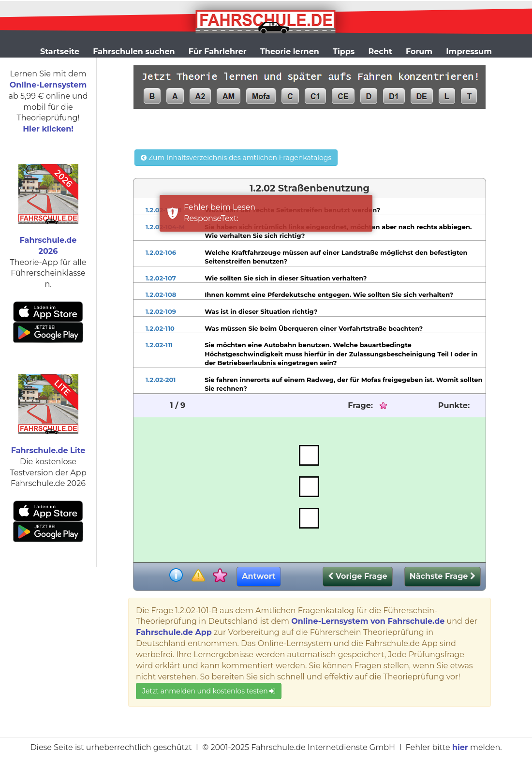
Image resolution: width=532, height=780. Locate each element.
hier (460, 747)
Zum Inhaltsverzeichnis (236, 158)
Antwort (259, 576)
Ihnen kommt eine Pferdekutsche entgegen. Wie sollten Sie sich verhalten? (329, 294)
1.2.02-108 (161, 294)
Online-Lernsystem (48, 85)
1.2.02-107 (161, 278)
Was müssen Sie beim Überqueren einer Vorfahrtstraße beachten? (314, 328)
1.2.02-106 (161, 252)
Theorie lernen (290, 52)
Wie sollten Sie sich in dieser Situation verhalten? (286, 278)
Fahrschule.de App (174, 632)
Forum (419, 52)
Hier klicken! (48, 129)
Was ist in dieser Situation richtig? (261, 311)
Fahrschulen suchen (134, 52)
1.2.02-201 (161, 380)
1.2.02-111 (159, 345)
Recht (380, 52)
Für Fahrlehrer (218, 52)
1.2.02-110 (160, 328)
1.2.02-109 (161, 311)
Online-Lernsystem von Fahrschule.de (368, 621)
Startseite (60, 52)
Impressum (469, 52)
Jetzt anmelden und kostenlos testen (209, 691)
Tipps (344, 52)
